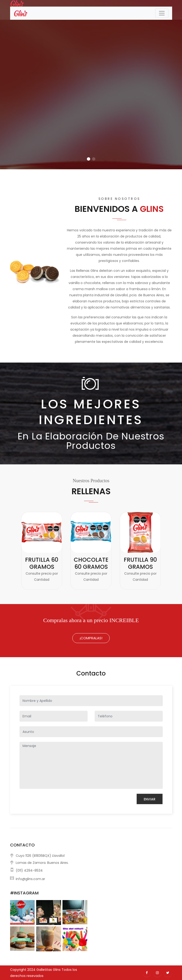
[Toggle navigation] (162, 13)
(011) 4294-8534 (29, 870)
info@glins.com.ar (30, 879)
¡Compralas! (91, 638)
